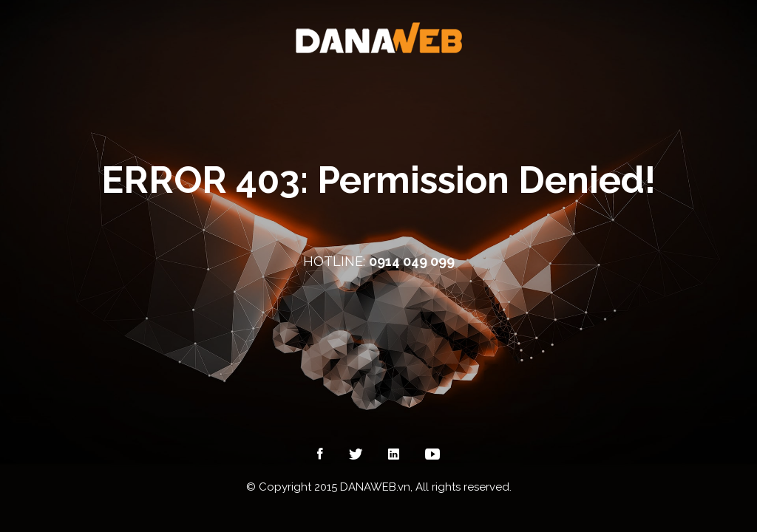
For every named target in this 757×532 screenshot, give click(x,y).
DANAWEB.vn (375, 487)
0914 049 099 (412, 261)
